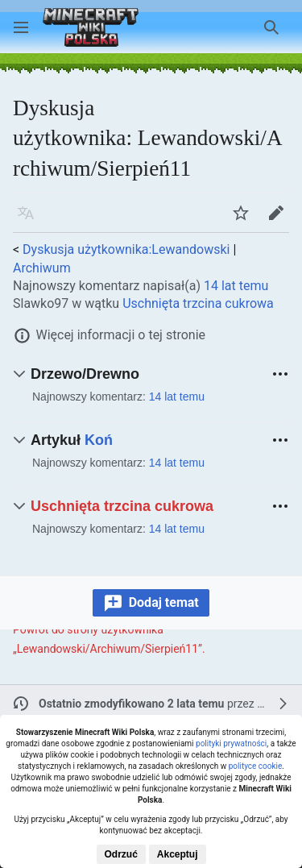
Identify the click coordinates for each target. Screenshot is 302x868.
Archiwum (42, 268)
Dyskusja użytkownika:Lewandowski (126, 249)
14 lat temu (236, 286)
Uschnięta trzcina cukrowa (198, 303)
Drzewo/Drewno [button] (85, 374)
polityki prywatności (231, 743)
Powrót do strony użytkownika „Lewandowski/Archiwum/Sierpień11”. (109, 639)
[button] (21, 27)
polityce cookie (256, 766)
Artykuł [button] (72, 440)
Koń (99, 440)
